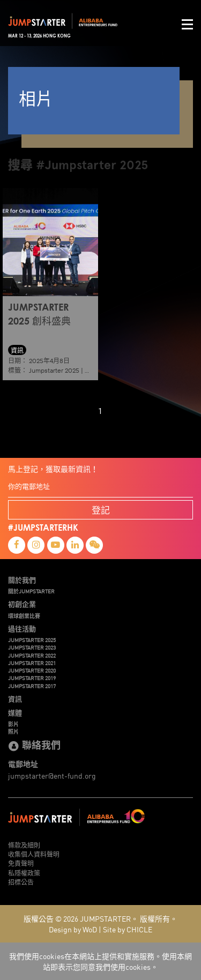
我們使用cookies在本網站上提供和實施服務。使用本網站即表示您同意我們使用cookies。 (100, 961)
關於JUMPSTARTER (31, 591)
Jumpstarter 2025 (54, 370)
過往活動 (22, 629)
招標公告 (21, 882)
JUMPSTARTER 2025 (32, 640)
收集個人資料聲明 (34, 854)
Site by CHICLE (128, 929)
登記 (101, 510)
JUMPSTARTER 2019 (32, 678)
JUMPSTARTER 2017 (32, 686)
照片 (13, 732)
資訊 (15, 699)
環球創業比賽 (24, 616)
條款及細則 (24, 845)
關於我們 (22, 580)
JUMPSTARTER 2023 (32, 647)
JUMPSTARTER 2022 (32, 655)
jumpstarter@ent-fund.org (52, 775)
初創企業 (22, 604)
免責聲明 (21, 863)
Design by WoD (73, 929)
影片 (13, 724)
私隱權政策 (24, 873)
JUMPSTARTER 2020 (32, 670)
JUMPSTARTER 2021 (32, 663)
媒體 (15, 713)
